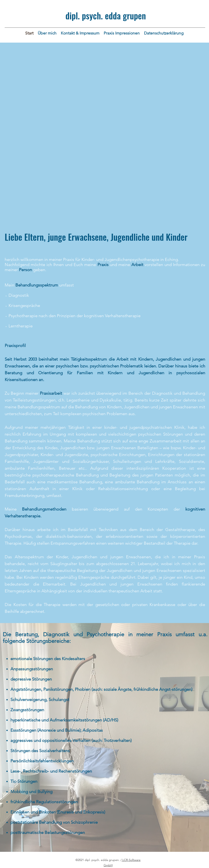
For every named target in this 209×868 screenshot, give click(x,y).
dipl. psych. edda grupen (106, 16)
